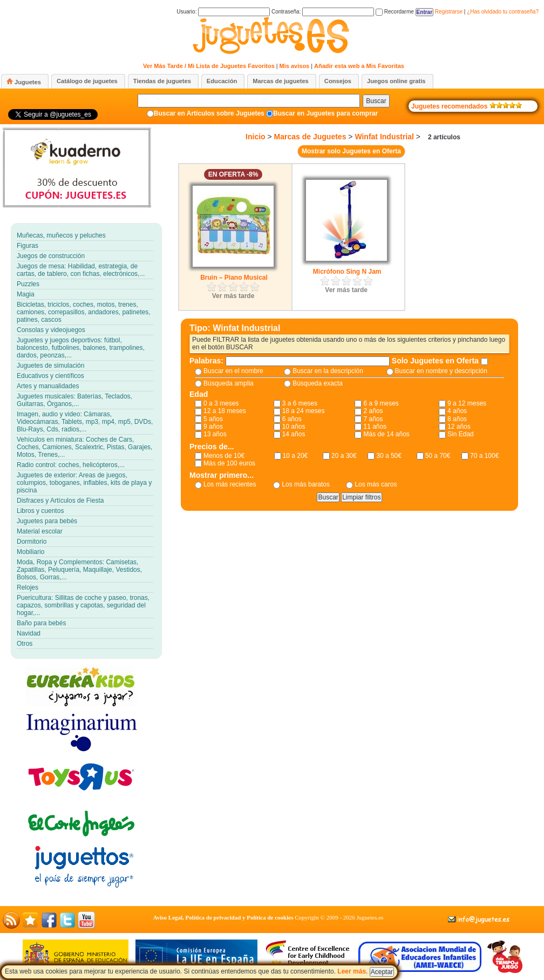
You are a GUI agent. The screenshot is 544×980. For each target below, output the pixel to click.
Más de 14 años (386, 434)
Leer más (352, 971)
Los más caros (376, 484)
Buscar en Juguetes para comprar (325, 113)
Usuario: (223, 12)
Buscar (376, 101)
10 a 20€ (295, 456)
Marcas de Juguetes (310, 137)
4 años (457, 411)
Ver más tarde (233, 296)
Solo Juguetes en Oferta (436, 361)
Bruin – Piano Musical (234, 278)
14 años (294, 434)
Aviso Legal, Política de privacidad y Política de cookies (223, 917)
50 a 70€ (438, 456)
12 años (459, 427)
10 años (294, 427)
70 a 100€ (484, 456)
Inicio (256, 137)
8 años (457, 419)
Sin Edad (461, 434)
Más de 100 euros (229, 463)
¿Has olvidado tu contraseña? (503, 12)
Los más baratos (306, 484)
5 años (213, 419)
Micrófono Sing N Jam (347, 272)
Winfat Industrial (384, 137)
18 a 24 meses (304, 411)
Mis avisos (295, 66)
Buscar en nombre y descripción (441, 371)
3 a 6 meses (300, 403)
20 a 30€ (344, 456)
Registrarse (449, 12)
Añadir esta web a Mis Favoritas (359, 66)
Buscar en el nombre (233, 371)
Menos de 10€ (224, 456)
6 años (292, 419)
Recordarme (395, 12)
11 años (375, 427)
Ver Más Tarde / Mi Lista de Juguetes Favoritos (209, 66)
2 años (373, 411)
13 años (215, 434)
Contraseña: (323, 12)
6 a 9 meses (381, 403)
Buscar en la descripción (328, 371)
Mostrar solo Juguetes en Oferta (351, 151)
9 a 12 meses (467, 403)
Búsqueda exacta (318, 383)
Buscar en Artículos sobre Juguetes (209, 113)
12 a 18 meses (225, 411)
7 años (373, 419)
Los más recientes (230, 484)
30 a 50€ (389, 456)
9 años (213, 427)
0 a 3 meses (221, 403)
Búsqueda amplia (229, 383)
